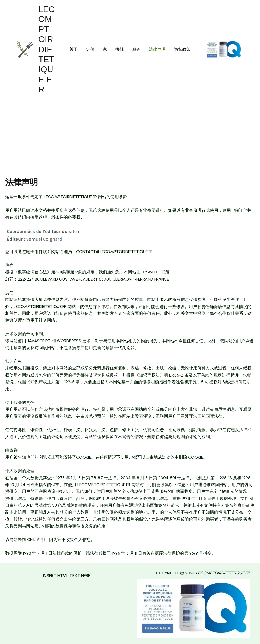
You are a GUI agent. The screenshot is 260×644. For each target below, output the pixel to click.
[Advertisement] (130, 138)
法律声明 (157, 49)
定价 (90, 49)
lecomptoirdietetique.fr (46, 49)
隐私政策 (182, 49)
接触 (120, 49)
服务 (136, 49)
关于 (74, 49)
